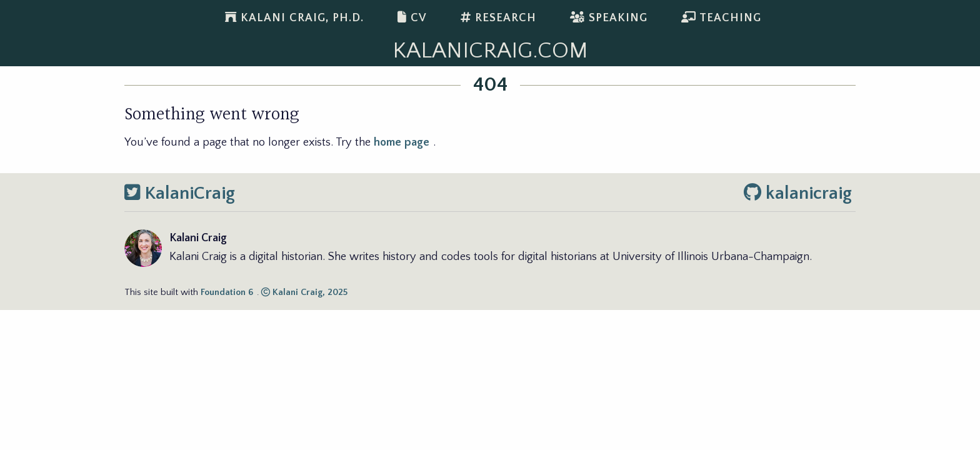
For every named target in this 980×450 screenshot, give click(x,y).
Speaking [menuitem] (609, 18)
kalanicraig (798, 193)
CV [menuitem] (412, 18)
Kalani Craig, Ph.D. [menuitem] (294, 18)
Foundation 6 (227, 292)
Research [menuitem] (498, 18)
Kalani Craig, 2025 (304, 292)
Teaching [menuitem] (721, 18)
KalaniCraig (180, 193)
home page (402, 142)
